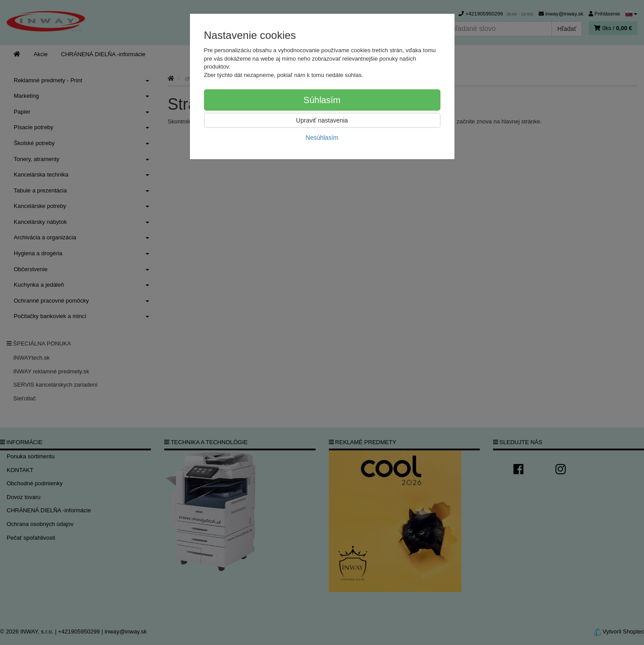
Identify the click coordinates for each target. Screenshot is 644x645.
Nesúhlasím (322, 138)
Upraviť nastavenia (322, 120)
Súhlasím (322, 100)
